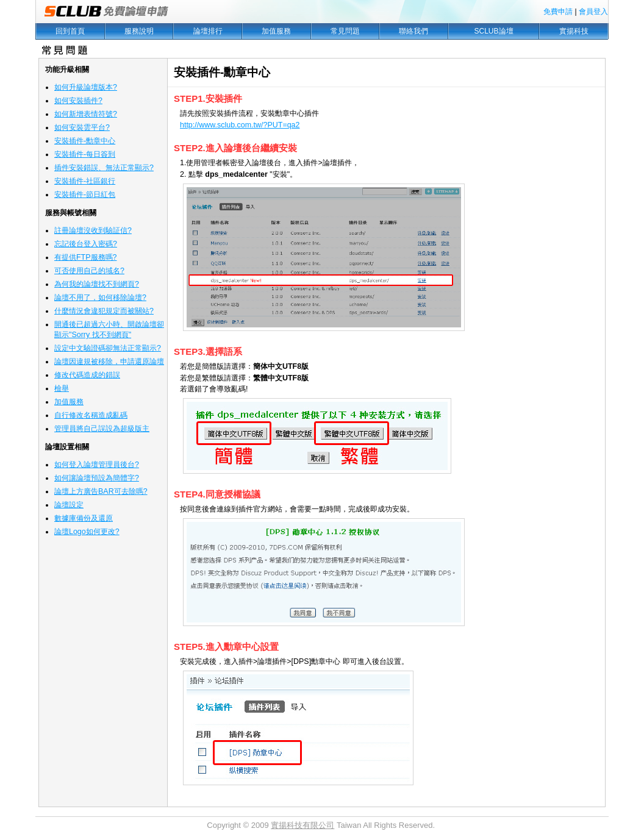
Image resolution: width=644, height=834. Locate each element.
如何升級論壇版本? (86, 87)
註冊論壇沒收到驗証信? (93, 230)
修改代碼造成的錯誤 (87, 375)
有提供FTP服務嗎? (85, 257)
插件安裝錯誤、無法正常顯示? (104, 168)
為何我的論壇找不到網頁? (97, 284)
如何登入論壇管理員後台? (97, 465)
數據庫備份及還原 (84, 518)
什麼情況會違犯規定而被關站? (104, 311)
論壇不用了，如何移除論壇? (100, 298)
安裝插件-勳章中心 (85, 141)
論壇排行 (208, 31)
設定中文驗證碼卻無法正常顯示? (108, 348)
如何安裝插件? (78, 101)
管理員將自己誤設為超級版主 (102, 429)
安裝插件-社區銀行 (85, 181)
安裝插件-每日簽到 (85, 154)
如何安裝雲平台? (82, 127)
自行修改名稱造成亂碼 (91, 415)
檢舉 (62, 388)
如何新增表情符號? (86, 114)
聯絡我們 (413, 31)
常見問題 (345, 31)
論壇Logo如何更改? (87, 532)
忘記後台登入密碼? (86, 244)
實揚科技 (574, 31)
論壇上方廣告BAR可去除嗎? (101, 491)
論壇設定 (69, 505)
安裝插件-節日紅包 (85, 194)
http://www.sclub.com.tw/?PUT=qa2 (240, 125)
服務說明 (139, 31)
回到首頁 (70, 31)
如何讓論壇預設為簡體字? (97, 478)
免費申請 (558, 12)
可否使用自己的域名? (89, 271)
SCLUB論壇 (494, 31)
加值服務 (276, 31)
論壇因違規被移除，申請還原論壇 (109, 362)
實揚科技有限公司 (302, 825)
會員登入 (593, 12)
